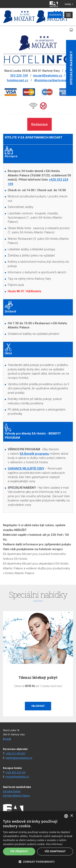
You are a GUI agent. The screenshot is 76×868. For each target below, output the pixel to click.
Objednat (38, 706)
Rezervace (55, 15)
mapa (7, 739)
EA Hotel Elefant (12, 791)
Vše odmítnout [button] (55, 851)
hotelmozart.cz (18, 80)
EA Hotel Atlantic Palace (16, 796)
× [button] (72, 816)
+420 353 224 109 (16, 773)
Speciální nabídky (71, 68)
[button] (38, 862)
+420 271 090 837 (16, 754)
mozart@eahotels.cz (48, 76)
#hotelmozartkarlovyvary (52, 80)
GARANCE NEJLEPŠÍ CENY (26, 468)
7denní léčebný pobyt (38, 677)
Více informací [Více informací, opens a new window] (54, 844)
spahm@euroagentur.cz (19, 758)
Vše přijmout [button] (19, 851)
